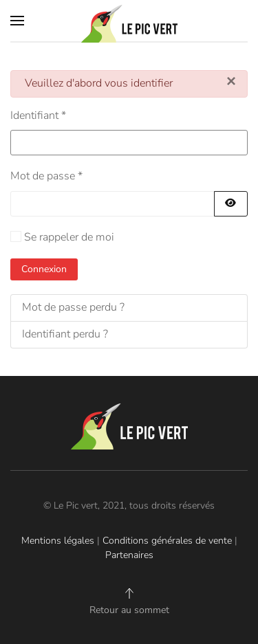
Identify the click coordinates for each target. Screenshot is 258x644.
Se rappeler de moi (69, 237)
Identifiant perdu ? (65, 334)
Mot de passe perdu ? (73, 307)
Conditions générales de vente (167, 541)
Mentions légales (58, 541)
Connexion (44, 269)
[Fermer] (231, 81)
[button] (17, 21)
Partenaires (129, 555)
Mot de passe (46, 176)
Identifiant (38, 115)
